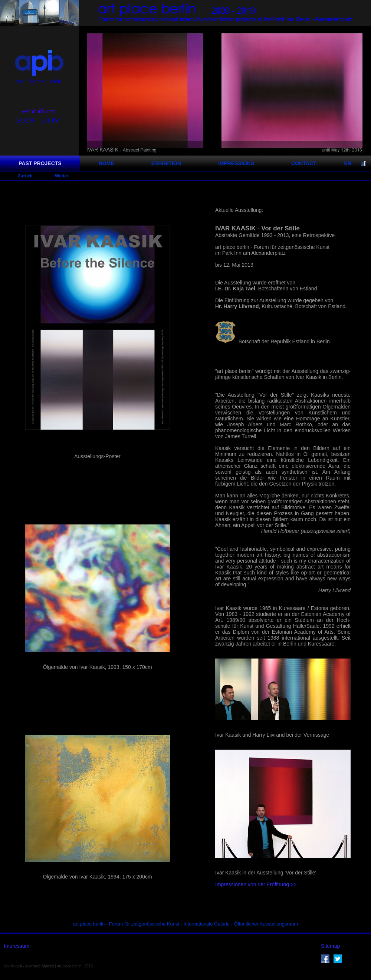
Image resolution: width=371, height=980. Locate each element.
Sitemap (330, 946)
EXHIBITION (166, 163)
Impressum (17, 946)
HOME (106, 163)
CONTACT (304, 163)
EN (347, 163)
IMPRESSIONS (236, 163)
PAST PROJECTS (40, 163)
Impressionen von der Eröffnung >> (256, 884)
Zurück (25, 176)
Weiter (62, 176)
